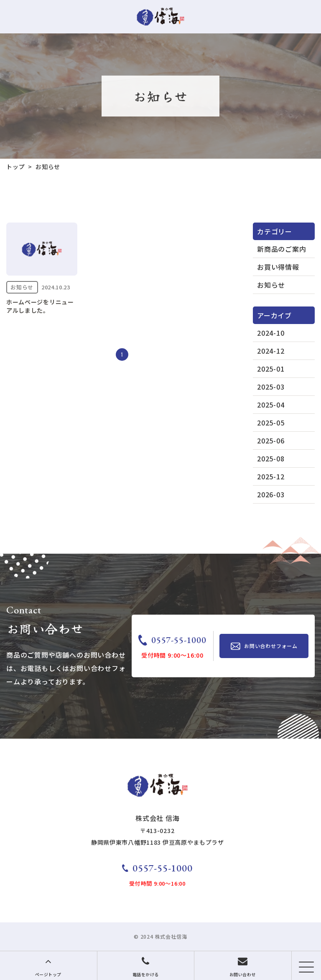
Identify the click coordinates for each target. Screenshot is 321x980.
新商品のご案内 (282, 249)
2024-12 (271, 351)
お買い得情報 (278, 267)
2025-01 (271, 369)
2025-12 (271, 476)
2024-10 (271, 333)
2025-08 (271, 458)
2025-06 (271, 441)
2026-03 (271, 494)
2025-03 (271, 387)
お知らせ (271, 285)
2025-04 (271, 405)
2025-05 (271, 423)
